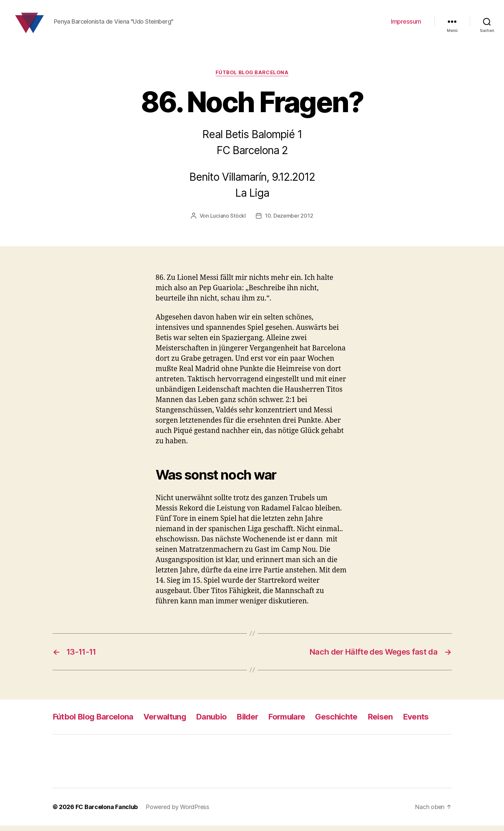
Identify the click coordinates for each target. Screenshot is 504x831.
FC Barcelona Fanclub (107, 812)
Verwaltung (165, 722)
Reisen (380, 722)
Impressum (406, 24)
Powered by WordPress (177, 812)
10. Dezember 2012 (289, 221)
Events (416, 722)
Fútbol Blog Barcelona (252, 78)
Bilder (247, 722)
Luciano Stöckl (228, 221)
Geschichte (336, 722)
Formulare (287, 722)
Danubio (211, 722)
